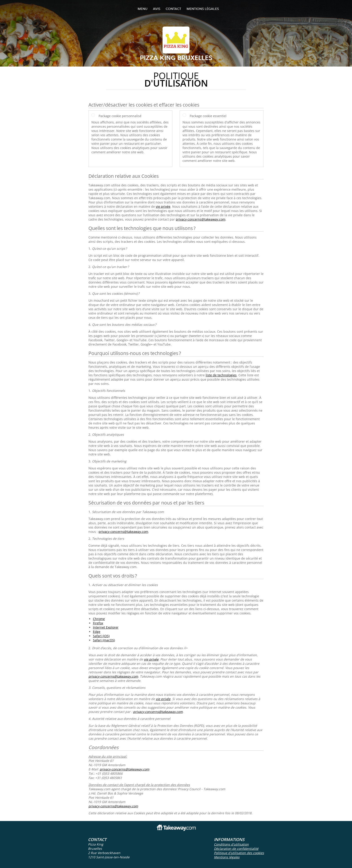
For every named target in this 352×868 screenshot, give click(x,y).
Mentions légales (203, 9)
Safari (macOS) (104, 640)
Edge (97, 632)
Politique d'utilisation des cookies (239, 853)
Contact (173, 9)
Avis (157, 9)
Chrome (99, 619)
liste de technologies (221, 375)
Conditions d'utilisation (231, 844)
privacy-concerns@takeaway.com (201, 219)
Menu (143, 9)
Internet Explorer (106, 627)
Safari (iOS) (101, 636)
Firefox (98, 623)
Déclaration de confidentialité (236, 849)
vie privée (163, 206)
